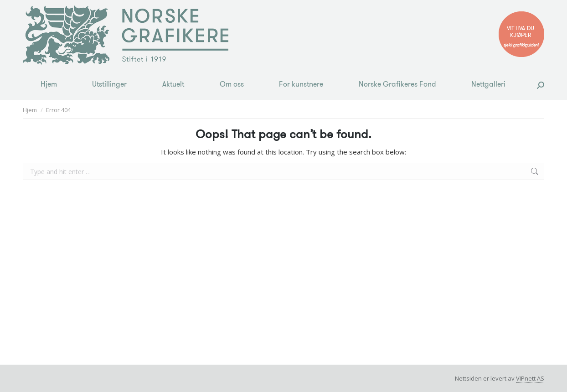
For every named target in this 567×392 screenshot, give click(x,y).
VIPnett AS (530, 378)
